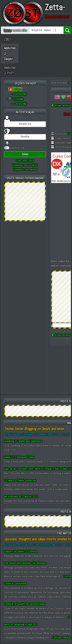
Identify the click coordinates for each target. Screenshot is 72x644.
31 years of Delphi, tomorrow (20, 480)
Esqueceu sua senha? (25, 169)
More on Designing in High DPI (20, 624)
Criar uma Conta (25, 161)
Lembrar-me (17, 148)
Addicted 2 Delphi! (10, 53)
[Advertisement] (25, 201)
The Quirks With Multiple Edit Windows (25, 563)
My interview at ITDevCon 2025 (21, 497)
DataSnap (20, 94)
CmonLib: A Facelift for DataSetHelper (25, 604)
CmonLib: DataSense (15, 584)
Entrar (25, 154)
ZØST (8, 39)
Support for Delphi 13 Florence (21, 551)
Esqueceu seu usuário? (25, 165)
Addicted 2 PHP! (10, 70)
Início (8, 31)
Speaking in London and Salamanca (23, 441)
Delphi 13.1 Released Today (19, 457)
